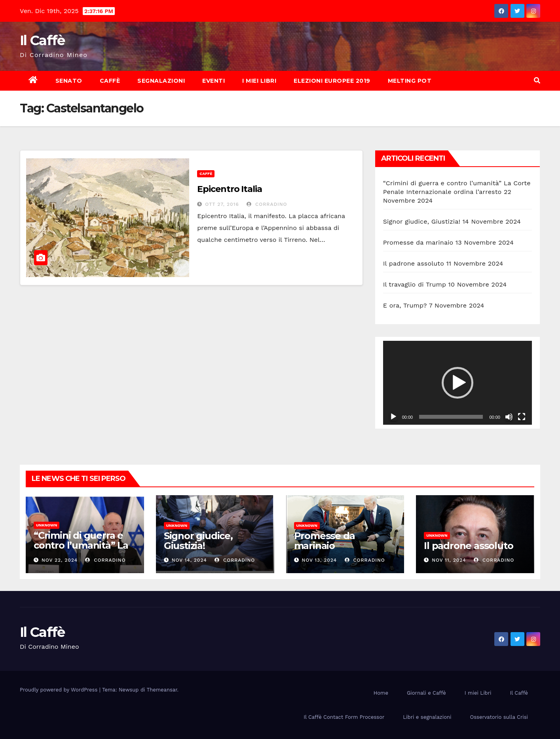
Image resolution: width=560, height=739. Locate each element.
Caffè (110, 81)
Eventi (214, 81)
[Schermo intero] (522, 417)
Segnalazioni (161, 81)
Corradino (267, 204)
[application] (457, 383)
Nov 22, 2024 (60, 560)
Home (381, 693)
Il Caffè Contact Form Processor (344, 717)
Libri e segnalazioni (427, 717)
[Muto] (509, 417)
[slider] (451, 417)
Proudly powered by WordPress (60, 690)
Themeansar (162, 690)
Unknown (47, 525)
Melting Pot (410, 81)
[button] (537, 81)
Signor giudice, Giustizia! (422, 221)
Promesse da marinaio (418, 242)
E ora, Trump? (405, 305)
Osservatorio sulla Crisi (499, 717)
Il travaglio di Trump (415, 284)
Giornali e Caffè (426, 693)
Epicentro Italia (229, 189)
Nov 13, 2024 (319, 560)
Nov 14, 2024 (189, 560)
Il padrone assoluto (414, 263)
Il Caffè (42, 40)
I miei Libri (259, 81)
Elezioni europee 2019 (332, 81)
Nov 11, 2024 (449, 560)
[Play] (393, 417)
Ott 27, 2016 (222, 204)
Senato (69, 81)
